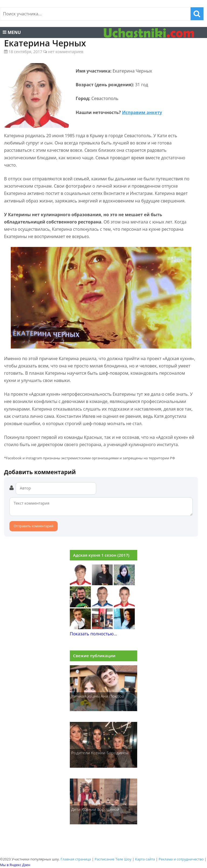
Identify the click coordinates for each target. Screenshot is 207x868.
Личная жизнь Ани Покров (98, 696)
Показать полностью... (93, 634)
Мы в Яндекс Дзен (15, 865)
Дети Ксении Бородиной (95, 809)
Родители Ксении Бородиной (100, 753)
